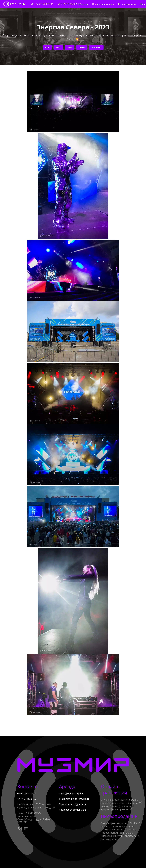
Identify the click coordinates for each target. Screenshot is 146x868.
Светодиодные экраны (72, 793)
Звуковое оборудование (72, 804)
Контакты (28, 786)
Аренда (84, 4)
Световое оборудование (72, 810)
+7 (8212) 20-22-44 (42, 4)
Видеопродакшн (127, 4)
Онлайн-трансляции (103, 4)
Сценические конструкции (74, 799)
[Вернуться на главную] (15, 4)
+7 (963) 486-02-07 (69, 4)
